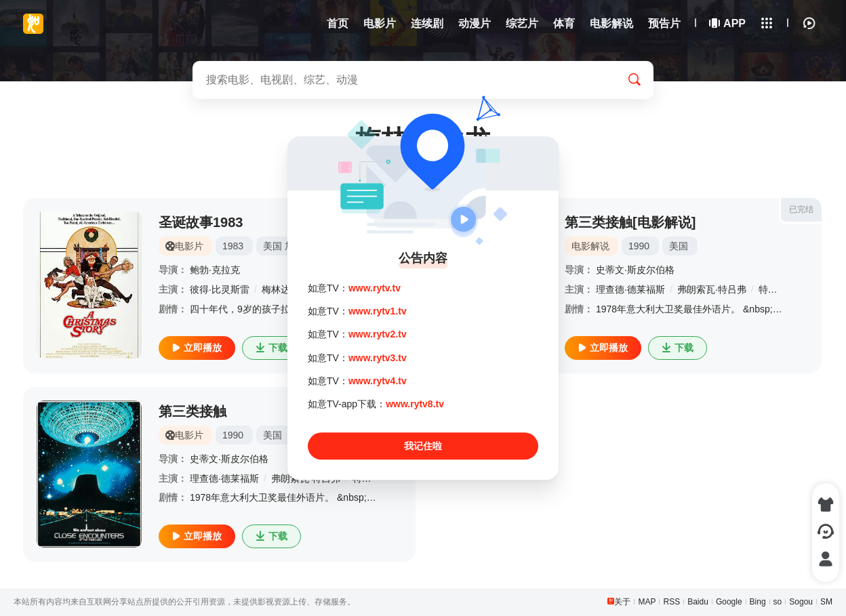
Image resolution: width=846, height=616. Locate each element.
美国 (273, 246)
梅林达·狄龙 (287, 289)
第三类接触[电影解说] (630, 222)
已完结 (801, 209)
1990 (639, 246)
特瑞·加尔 (779, 289)
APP (728, 23)
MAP (647, 602)
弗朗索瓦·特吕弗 (712, 289)
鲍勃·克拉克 (215, 270)
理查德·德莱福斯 (630, 289)
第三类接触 (193, 411)
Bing (758, 602)
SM (826, 602)
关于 (622, 602)
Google (729, 602)
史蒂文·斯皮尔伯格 (635, 270)
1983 (233, 246)
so (778, 602)
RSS (671, 602)
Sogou (801, 602)
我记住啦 (423, 446)
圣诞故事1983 (201, 222)
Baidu (698, 602)
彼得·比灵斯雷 (220, 289)
